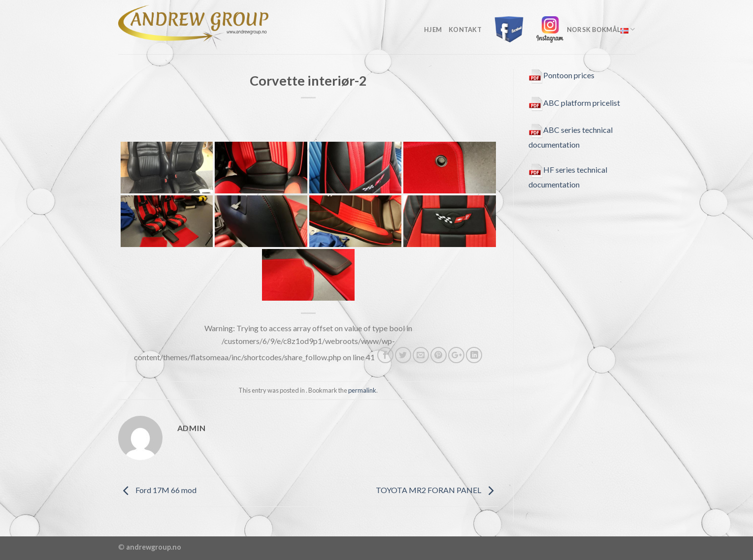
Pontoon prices (561, 75)
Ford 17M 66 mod (157, 490)
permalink (362, 390)
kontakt (465, 30)
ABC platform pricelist (574, 103)
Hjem (433, 30)
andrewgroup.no (154, 547)
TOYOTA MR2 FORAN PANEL (437, 490)
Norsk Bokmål (601, 29)
